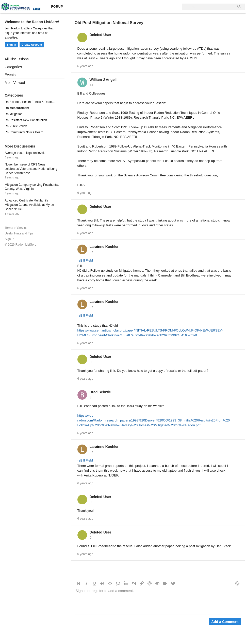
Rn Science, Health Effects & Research (30, 102)
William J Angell (103, 80)
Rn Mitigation (14, 114)
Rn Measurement (17, 108)
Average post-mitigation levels (25, 153)
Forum (58, 7)
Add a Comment (225, 622)
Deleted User (101, 35)
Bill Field (85, 260)
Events (10, 75)
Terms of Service (16, 228)
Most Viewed (15, 83)
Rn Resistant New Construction (26, 120)
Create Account (32, 45)
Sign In (12, 45)
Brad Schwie (100, 392)
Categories (13, 67)
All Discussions (17, 59)
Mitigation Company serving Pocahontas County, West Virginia (32, 187)
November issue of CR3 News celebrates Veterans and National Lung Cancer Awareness (31, 169)
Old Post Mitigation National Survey (109, 23)
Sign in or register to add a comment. (158, 601)
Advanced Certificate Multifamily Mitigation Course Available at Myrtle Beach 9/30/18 (29, 205)
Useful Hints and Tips (19, 233)
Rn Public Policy (16, 126)
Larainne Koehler (104, 247)
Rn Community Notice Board (24, 132)
